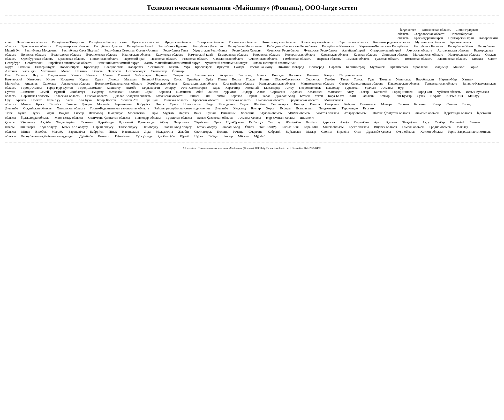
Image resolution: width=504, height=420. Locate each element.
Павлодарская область (404, 83)
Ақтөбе (46, 122)
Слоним (403, 104)
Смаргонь (255, 132)
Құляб (185, 136)
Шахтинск (183, 92)
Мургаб (168, 113)
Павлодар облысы (148, 118)
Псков (250, 79)
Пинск (160, 104)
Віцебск (41, 132)
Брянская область (34, 54)
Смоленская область (263, 59)
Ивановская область (136, 54)
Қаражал (329, 122)
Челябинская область (32, 42)
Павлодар (333, 88)
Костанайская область (238, 83)
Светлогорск (280, 104)
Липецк (114, 79)
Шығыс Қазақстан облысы (391, 113)
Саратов (335, 67)
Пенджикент (328, 108)
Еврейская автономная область (70, 63)
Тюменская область (418, 59)
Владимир (441, 67)
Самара (239, 67)
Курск (99, 79)
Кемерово (34, 79)
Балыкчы (368, 96)
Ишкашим (228, 113)
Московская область (437, 30)
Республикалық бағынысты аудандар (48, 136)
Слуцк (244, 104)
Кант (353, 96)
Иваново (313, 75)
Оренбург (194, 79)
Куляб (22, 113)
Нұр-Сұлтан (235, 122)
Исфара (285, 108)
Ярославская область (36, 46)
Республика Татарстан (68, 42)
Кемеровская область (233, 54)
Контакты (372, 27)
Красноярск (203, 67)
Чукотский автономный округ (226, 63)
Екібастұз (256, 122)
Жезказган (116, 92)
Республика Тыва (176, 50)
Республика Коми (461, 46)
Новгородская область (464, 54)
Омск (178, 79)
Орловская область (71, 59)
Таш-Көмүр (268, 127)
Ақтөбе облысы (299, 113)
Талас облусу (128, 127)
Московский (137, 113)
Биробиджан (425, 79)
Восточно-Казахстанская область (119, 83)
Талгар (364, 92)
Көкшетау (28, 122)
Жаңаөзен (410, 122)
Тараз (216, 88)
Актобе (131, 88)
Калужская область (169, 54)
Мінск (26, 132)
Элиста (98, 71)
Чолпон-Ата (130, 100)
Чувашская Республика (320, 50)
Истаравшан (305, 108)
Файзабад (96, 113)
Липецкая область (395, 54)
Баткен (305, 96)
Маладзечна (164, 132)
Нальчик (81, 71)
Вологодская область (66, 54)
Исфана (436, 96)
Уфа (187, 67)
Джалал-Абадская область (132, 96)
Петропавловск (310, 88)
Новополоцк (192, 104)
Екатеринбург (45, 67)
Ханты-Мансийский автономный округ (172, 63)
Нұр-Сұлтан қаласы (280, 118)
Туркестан (352, 88)
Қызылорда (146, 122)
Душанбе (221, 108)
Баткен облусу (207, 127)
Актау (289, 88)
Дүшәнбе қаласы (379, 132)
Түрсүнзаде (144, 136)
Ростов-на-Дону (261, 67)
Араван (21, 100)
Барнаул (162, 75)
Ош (207, 96)
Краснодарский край (428, 38)
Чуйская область (449, 92)
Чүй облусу (49, 127)
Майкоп (459, 67)
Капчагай (381, 92)
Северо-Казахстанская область (361, 83)
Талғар (440, 122)
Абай (200, 92)
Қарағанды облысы (458, 113)
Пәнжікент (123, 136)
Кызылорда (272, 88)
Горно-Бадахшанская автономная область (120, 108)
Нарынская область (35, 96)
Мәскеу (243, 136)
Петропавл (181, 122)
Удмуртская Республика (210, 50)
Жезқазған (293, 122)
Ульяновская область (452, 59)
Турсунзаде (350, 108)
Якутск (38, 75)
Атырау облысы (355, 113)
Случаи (222, 27)
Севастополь (34, 63)
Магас (66, 71)
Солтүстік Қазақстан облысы (109, 118)
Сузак (421, 96)
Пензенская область (104, 59)
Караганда (233, 88)
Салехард (49, 83)
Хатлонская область (71, 108)
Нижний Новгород (291, 67)
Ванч (198, 113)
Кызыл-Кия (455, 96)
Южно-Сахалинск (287, 79)
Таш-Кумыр (403, 96)
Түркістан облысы (179, 118)
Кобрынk (274, 132)
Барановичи (123, 104)
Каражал (165, 92)
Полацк (222, 132)
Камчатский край (200, 54)
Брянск (262, 75)
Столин (452, 104)
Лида (210, 104)
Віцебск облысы (385, 127)
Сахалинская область (228, 59)
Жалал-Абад (231, 127)
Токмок (220, 96)
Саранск (22, 75)
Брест (40, 104)
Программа (322, 27)
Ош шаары (27, 127)
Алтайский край (353, 50)
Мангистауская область (317, 83)
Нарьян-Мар (448, 79)
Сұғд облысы (406, 132)
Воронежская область (101, 54)
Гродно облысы (440, 127)
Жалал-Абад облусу (178, 127)
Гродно (87, 104)
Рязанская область (195, 59)
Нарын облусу (103, 127)
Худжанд (240, 108)
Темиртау (97, 92)
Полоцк (299, 104)
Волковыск (368, 104)
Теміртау (274, 122)
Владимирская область (72, 46)
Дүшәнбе (86, 136)
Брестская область (206, 100)
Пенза (222, 79)
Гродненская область (304, 100)
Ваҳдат (213, 136)
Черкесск (114, 71)
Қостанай (126, 122)
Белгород (245, 75)
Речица (315, 104)
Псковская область (164, 59)
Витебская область (238, 100)
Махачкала (48, 71)
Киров (51, 79)
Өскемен (87, 122)
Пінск (113, 132)
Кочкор (384, 96)
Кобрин (350, 104)
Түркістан (201, 122)
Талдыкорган (151, 88)
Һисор (228, 136)
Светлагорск (203, 132)
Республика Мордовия (40, 50)
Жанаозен (335, 92)
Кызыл (76, 75)
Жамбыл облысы (427, 113)
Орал (217, 122)
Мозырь (387, 104)
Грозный (124, 75)
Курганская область (335, 54)
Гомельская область (270, 100)
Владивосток (113, 67)
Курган (84, 79)
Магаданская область (428, 54)
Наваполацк (131, 132)
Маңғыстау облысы (69, 118)
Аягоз (261, 92)
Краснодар (91, 67)
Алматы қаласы (250, 118)
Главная (121, 27)
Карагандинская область (200, 83)
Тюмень (385, 79)
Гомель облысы (413, 127)
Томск (358, 79)
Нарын (252, 96)
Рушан (211, 113)
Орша (174, 104)
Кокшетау (114, 88)
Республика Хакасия (247, 50)
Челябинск (156, 67)
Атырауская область (76, 83)
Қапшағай (457, 122)
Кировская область (267, 54)
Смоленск (313, 79)
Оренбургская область (37, 59)
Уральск (370, 88)
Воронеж (295, 75)
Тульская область (387, 59)
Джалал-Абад (285, 96)
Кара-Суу (54, 100)
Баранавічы (77, 132)
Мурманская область (430, 42)
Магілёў (58, 132)
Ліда (148, 132)
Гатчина (24, 67)
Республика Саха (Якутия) (81, 50)
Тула (371, 79)
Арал (378, 122)
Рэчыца (238, 132)
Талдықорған (66, 122)
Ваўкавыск (294, 132)
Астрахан (227, 75)
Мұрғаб (259, 136)
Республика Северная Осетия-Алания (131, 50)
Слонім (326, 132)
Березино (421, 104)
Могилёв (103, 104)
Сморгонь (332, 104)
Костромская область (300, 54)
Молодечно (227, 104)
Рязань (265, 79)
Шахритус (115, 113)
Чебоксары (143, 75)
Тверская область (329, 59)
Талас (266, 96)
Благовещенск (205, 75)
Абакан (108, 75)
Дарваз (184, 113)
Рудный (59, 92)
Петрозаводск (136, 71)
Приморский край (461, 38)
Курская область (365, 54)
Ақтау (164, 122)
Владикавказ (57, 75)
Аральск (296, 92)
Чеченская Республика (283, 50)
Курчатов (230, 92)
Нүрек (199, 136)
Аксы (69, 100)
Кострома (67, 79)
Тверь (345, 79)
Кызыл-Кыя (290, 127)
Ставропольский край (386, 50)
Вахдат (64, 113)
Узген (319, 96)
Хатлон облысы (432, 132)
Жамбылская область (162, 83)
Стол (358, 132)
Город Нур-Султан (60, 88)
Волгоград (317, 67)
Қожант (104, 136)
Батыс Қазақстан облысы (215, 118)
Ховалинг (248, 113)
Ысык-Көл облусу (75, 127)
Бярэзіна (343, 132)
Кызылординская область (277, 83)
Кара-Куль (151, 100)
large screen (408, 30)
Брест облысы (359, 127)
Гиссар (79, 113)
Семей (44, 92)
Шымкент (27, 92)
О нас (272, 27)
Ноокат (36, 100)
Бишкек (194, 96)
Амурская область (419, 50)
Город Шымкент (90, 88)
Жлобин (260, 104)
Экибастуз (77, 92)
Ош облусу (150, 127)
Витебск (55, 104)
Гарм (154, 113)
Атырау (170, 88)
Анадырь (31, 83)
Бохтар (256, 108)
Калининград (355, 67)
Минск (26, 104)
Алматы (387, 88)
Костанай (252, 88)
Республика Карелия (428, 46)
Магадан (131, 79)
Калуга (329, 75)
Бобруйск (144, 104)
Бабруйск (97, 132)
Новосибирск (69, 67)
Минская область (176, 100)
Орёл (209, 79)
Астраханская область (453, 50)
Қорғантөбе (166, 136)
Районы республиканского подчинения (182, 108)
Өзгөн (250, 127)
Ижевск (92, 75)
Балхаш (134, 92)
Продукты (171, 27)
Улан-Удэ (29, 71)
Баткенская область (170, 96)
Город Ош (425, 92)
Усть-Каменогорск (194, 88)
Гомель (72, 104)
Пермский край (134, 59)
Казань (174, 67)
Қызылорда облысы (35, 118)
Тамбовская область (297, 59)
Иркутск (223, 67)
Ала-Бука (85, 100)
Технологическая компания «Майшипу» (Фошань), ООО (230, 148)
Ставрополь (181, 75)
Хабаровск (136, 67)
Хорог (270, 108)
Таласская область (67, 96)
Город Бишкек (402, 92)
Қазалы (392, 122)
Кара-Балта (336, 96)
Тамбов (330, 79)
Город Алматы (31, 88)
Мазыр (311, 132)
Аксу (350, 92)
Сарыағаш (361, 122)
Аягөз (344, 122)
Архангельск (399, 67)
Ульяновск (403, 79)
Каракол (236, 96)
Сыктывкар (159, 71)
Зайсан (213, 92)
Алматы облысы (327, 113)
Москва (478, 59)
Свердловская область (430, 34)
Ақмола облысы (271, 113)
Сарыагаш (278, 92)
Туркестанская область (441, 83)
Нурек (36, 113)
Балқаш (312, 122)
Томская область (358, 59)
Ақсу (426, 122)
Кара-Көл (311, 127)
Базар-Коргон (106, 100)
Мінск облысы (333, 127)
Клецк (437, 104)
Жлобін (184, 132)
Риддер (247, 92)
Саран (149, 92)
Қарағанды (106, 122)
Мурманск (377, 67)
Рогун (50, 113)
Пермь (236, 79)
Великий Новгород (155, 79)
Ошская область (97, 96)
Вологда (278, 75)
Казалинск (315, 92)
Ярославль (421, 67)
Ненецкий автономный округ (118, 63)
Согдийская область (37, 108)
